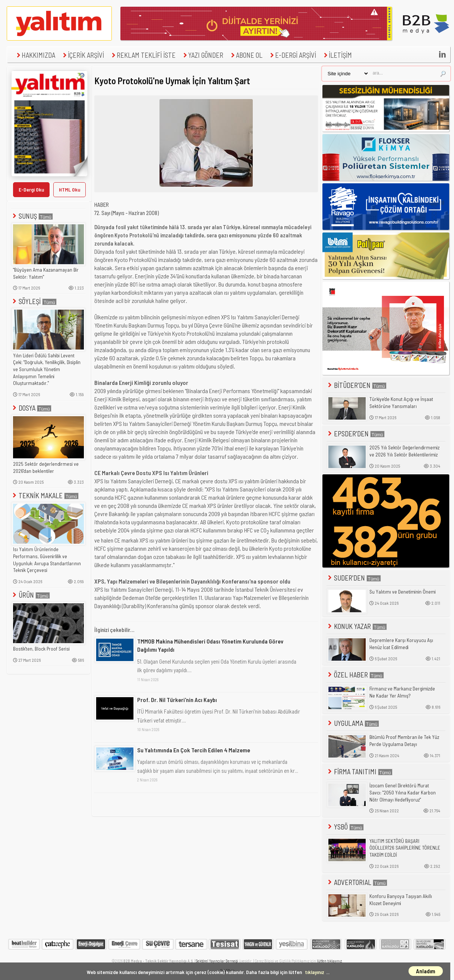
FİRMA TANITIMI (360, 772)
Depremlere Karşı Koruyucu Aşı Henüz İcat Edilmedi (401, 644)
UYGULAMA (353, 723)
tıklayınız (315, 972)
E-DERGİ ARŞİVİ (292, 55)
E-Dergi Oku (31, 189)
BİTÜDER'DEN (357, 385)
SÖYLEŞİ (34, 301)
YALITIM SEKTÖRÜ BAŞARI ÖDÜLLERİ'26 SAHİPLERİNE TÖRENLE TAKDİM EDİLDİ (405, 848)
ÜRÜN (31, 595)
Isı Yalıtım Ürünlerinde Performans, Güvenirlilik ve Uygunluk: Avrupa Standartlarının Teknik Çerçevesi (47, 560)
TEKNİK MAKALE (45, 495)
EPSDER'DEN (356, 434)
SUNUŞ (32, 216)
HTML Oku (70, 189)
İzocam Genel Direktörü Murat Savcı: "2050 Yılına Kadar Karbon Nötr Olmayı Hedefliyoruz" (403, 792)
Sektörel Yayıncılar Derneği (217, 961)
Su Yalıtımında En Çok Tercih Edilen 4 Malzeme (194, 750)
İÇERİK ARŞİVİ (83, 55)
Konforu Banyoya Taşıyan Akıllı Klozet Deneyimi (401, 900)
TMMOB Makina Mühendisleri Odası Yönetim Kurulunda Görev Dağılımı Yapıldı (210, 645)
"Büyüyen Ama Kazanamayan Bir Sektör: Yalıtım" (46, 273)
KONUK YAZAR (357, 626)
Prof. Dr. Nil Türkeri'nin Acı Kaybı (177, 700)
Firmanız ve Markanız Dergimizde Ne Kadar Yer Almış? (402, 692)
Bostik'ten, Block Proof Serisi (41, 649)
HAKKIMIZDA (35, 55)
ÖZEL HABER (355, 675)
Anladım (426, 971)
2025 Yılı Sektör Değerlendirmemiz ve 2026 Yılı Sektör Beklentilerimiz (404, 451)
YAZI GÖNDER (202, 55)
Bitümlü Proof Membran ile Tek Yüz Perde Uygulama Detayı (404, 741)
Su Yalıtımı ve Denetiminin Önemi (403, 592)
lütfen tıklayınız (329, 961)
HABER (102, 205)
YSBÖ (345, 827)
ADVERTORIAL (357, 882)
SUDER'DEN (354, 578)
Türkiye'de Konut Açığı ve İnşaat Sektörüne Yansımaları (401, 403)
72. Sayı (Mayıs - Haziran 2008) (127, 213)
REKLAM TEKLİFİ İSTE (143, 55)
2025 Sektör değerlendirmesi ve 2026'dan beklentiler (46, 467)
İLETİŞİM (337, 55)
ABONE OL (246, 55)
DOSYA (31, 408)
